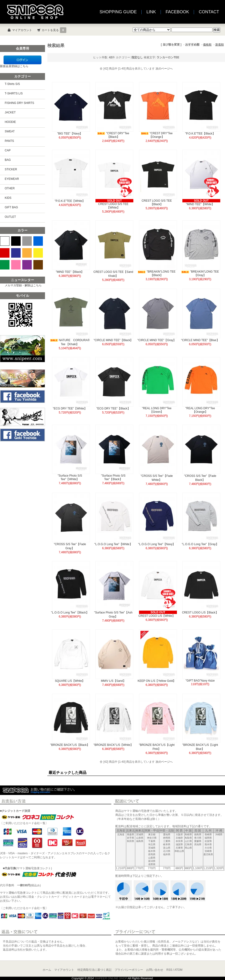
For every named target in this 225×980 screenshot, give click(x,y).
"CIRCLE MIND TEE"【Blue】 (200, 340)
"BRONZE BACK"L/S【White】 (113, 745)
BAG (8, 160)
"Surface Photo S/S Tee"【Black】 (113, 477)
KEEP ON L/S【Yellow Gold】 (157, 681)
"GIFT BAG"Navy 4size (200, 681)
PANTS (9, 141)
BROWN (38, 265)
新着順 (220, 45)
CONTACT (209, 12)
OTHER (10, 188)
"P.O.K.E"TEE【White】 (70, 201)
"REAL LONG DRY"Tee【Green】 (157, 410)
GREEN (5, 265)
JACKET (10, 112)
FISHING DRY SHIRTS (19, 103)
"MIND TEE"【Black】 (70, 272)
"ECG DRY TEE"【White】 (70, 409)
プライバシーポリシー (129, 970)
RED (5, 253)
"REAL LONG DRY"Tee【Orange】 (200, 410)
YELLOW (38, 253)
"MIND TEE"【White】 (200, 204)
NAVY (16, 253)
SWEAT (10, 131)
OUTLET (10, 217)
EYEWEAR (12, 179)
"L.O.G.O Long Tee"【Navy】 (157, 544)
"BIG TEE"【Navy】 (70, 134)
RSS (169, 970)
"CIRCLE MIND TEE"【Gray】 (157, 340)
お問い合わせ (155, 970)
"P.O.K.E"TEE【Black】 (200, 134)
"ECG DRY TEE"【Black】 (113, 409)
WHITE (5, 241)
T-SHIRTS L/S (14, 93)
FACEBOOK (177, 12)
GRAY (27, 241)
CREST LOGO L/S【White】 (157, 616)
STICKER (11, 169)
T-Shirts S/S (12, 84)
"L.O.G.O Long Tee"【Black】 (70, 613)
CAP (8, 150)
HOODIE (10, 122)
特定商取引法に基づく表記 (94, 970)
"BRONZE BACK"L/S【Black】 (70, 745)
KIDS (8, 198)
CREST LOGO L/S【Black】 (200, 613)
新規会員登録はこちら (14, 66)
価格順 (207, 45)
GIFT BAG (11, 207)
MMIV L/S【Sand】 (113, 681)
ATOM (179, 970)
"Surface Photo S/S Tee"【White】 (70, 477)
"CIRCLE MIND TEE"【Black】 (113, 340)
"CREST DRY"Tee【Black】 (113, 135)
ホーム (47, 970)
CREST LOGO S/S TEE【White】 (113, 206)
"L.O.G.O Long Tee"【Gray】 (200, 544)
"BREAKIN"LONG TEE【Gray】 (200, 273)
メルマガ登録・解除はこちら (23, 285)
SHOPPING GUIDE (118, 12)
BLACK (16, 241)
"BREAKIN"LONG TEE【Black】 (157, 273)
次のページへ (164, 69)
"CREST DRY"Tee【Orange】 (157, 135)
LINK (151, 12)
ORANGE (27, 253)
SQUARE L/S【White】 (70, 681)
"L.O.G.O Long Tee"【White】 (113, 544)
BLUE (38, 241)
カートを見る (54, 30)
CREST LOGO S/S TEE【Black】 (157, 202)
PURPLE (27, 265)
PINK (16, 265)
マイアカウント (22, 30)
